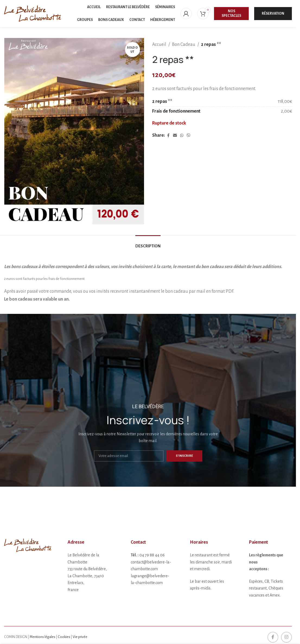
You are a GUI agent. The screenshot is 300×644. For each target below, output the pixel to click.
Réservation (273, 14)
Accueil (159, 44)
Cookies (64, 637)
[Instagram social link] (286, 637)
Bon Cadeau (184, 44)
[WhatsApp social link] (182, 136)
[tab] (148, 243)
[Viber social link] (189, 136)
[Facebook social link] (168, 136)
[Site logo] (33, 13)
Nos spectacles (231, 13)
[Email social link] (175, 136)
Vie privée (80, 637)
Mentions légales (42, 637)
